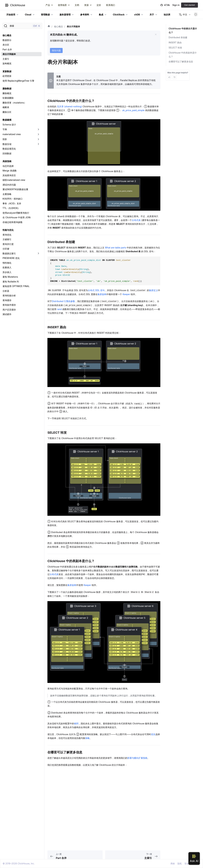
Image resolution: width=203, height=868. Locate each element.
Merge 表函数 (10, 171)
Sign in (176, 5)
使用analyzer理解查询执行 (16, 213)
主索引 (6, 59)
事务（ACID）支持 (12, 203)
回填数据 (7, 153)
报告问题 (56, 50)
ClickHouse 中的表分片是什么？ (183, 30)
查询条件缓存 (9, 305)
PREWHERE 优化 (11, 258)
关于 (152, 15)
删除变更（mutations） (14, 103)
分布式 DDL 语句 (96, 290)
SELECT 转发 (175, 48)
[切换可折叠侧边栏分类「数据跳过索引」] (38, 254)
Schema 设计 (9, 125)
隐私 (180, 863)
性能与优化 (8, 230)
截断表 (6, 107)
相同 (76, 723)
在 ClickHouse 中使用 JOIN (16, 217)
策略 (87, 738)
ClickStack (119, 15)
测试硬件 (7, 314)
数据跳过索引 (9, 253)
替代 (116, 84)
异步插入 (7, 272)
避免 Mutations (10, 277)
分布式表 (136, 220)
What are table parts (115, 248)
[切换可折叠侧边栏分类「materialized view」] (38, 134)
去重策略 (7, 194)
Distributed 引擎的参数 (63, 301)
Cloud (28, 15)
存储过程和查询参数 (13, 222)
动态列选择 (8, 166)
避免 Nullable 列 (11, 282)
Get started (190, 5)
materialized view (12, 134)
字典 (5, 129)
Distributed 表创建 (178, 37)
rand (59, 309)
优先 (153, 734)
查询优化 (7, 235)
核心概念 (7, 35)
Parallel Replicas (129, 80)
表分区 (6, 45)
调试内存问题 (9, 185)
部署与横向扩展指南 (137, 758)
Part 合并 (7, 49)
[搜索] (22, 26)
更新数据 (7, 71)
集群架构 (102, 294)
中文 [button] (183, 15)
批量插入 (7, 267)
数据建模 (7, 120)
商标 (173, 863)
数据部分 (7, 40)
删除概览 (7, 93)
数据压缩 (7, 144)
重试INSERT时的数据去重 (15, 189)
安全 (187, 863)
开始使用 (11, 15)
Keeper (126, 294)
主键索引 (7, 239)
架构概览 (7, 63)
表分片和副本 (9, 54)
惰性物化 (7, 263)
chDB (137, 15)
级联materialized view (14, 180)
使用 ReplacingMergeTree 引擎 (18, 81)
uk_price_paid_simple (133, 110)
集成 (101, 15)
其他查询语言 (9, 175)
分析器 (6, 291)
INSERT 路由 (175, 42)
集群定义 (154, 290)
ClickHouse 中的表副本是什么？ (183, 55)
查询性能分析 (9, 295)
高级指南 (7, 161)
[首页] (49, 27)
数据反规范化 (9, 149)
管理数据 (45, 15)
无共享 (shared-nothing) (70, 106)
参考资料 (85, 15)
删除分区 (7, 112)
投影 (5, 139)
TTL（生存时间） (11, 208)
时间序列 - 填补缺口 (13, 199)
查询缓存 (7, 300)
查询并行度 (8, 244)
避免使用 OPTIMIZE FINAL (16, 286)
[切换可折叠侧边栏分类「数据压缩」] (38, 144)
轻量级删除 (8, 98)
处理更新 (7, 76)
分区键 (6, 249)
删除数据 (7, 88)
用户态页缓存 (9, 310)
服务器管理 (65, 15)
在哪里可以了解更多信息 (181, 62)
